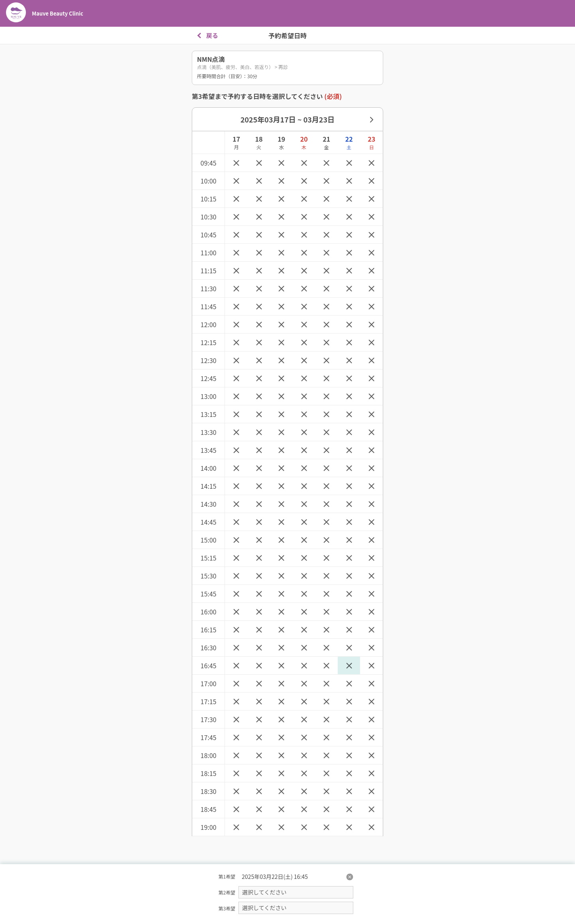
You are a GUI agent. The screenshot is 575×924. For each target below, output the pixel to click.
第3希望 (227, 908)
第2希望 (227, 892)
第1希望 (227, 876)
